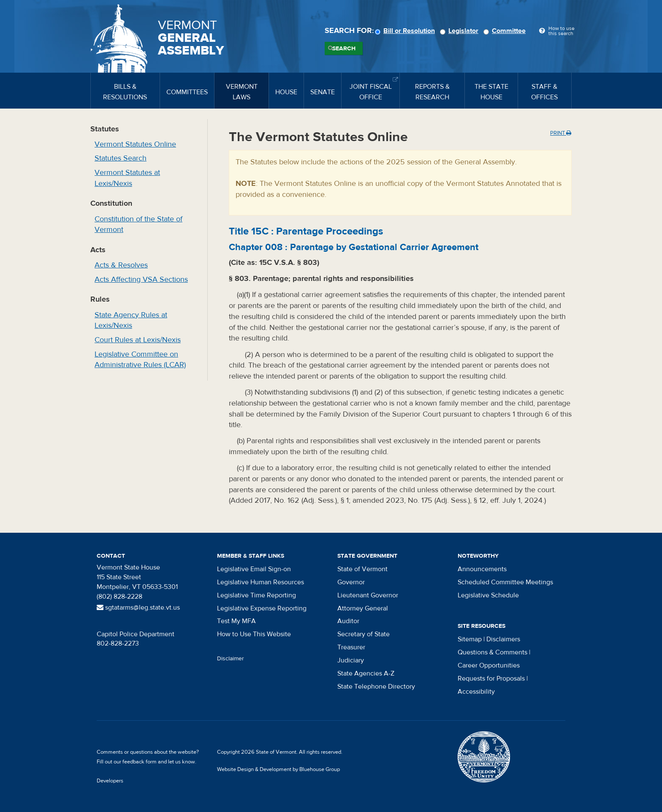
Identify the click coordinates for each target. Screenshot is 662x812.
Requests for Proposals (491, 678)
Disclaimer (231, 659)
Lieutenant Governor (368, 595)
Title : (306, 231)
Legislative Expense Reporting (262, 608)
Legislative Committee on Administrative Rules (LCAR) (140, 360)
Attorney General (363, 608)
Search (344, 49)
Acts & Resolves (121, 265)
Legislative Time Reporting (256, 595)
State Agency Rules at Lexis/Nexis (131, 320)
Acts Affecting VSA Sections (141, 279)
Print (561, 133)
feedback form (140, 762)
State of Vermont (362, 569)
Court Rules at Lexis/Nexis (138, 340)
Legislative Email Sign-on (254, 569)
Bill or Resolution (406, 31)
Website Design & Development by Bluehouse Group (278, 769)
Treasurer (351, 647)
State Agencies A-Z (366, 673)
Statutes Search (121, 158)
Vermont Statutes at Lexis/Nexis (127, 178)
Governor (351, 582)
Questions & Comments (492, 652)
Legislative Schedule (488, 595)
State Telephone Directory (376, 687)
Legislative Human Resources (260, 582)
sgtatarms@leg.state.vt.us (138, 608)
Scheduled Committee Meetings (505, 582)
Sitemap (470, 639)
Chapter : (354, 247)
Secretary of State (364, 634)
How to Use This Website (254, 634)
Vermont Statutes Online (135, 144)
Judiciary (351, 660)
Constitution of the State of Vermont (138, 225)
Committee (506, 31)
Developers (110, 781)
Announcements (482, 569)
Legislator (460, 31)
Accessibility (476, 692)
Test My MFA (236, 621)
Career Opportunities (489, 665)
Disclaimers (503, 639)
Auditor (348, 621)
